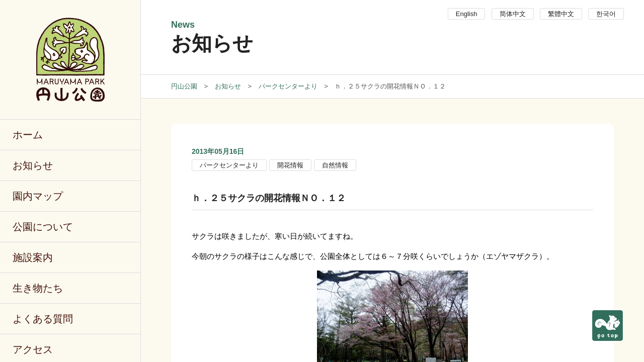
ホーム (28, 135)
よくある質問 (43, 319)
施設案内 (33, 257)
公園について (43, 227)
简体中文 (513, 14)
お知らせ (33, 165)
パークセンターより (229, 165)
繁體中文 (561, 14)
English (467, 14)
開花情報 (290, 165)
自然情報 (335, 165)
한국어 (606, 14)
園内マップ (38, 196)
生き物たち (38, 288)
